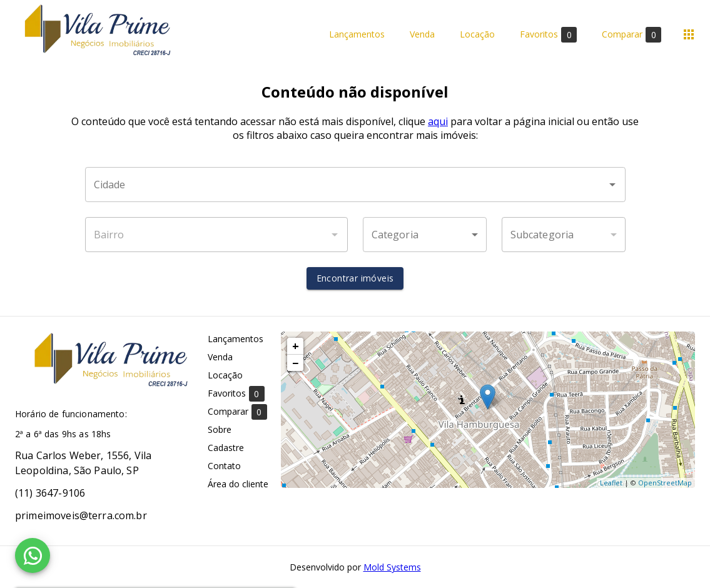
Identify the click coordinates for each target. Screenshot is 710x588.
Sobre (220, 429)
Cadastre (226, 448)
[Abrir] (612, 185)
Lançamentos (357, 35)
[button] (425, 235)
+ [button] (296, 346)
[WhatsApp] (33, 555)
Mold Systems (392, 567)
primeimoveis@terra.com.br (81, 515)
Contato (224, 466)
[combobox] (355, 185)
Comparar (631, 35)
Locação (477, 35)
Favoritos (548, 35)
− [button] (295, 363)
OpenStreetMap (665, 483)
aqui (438, 121)
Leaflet (611, 483)
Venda (422, 35)
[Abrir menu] (689, 34)
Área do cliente (238, 484)
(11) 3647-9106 (50, 493)
